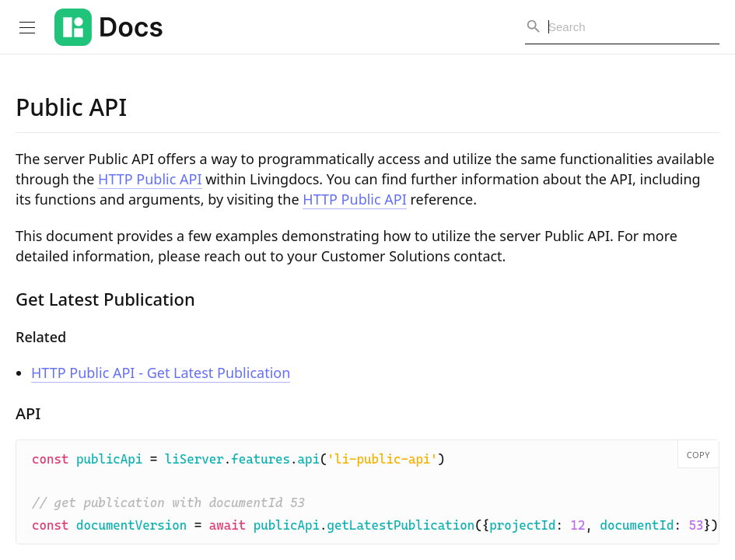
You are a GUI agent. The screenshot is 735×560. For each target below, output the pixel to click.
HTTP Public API (150, 179)
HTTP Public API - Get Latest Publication (161, 373)
